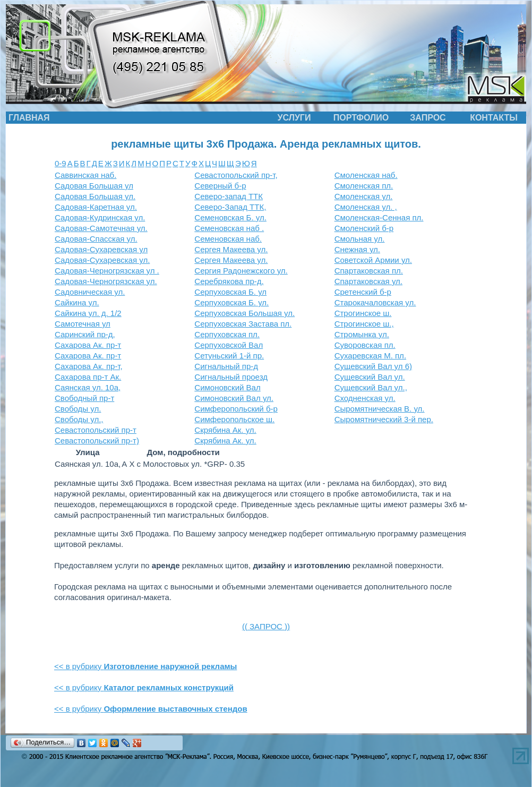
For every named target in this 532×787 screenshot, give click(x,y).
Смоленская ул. (364, 196)
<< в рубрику (145, 666)
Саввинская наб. (85, 175)
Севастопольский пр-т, (236, 175)
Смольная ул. (360, 239)
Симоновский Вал (227, 387)
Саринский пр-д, (85, 334)
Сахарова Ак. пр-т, (89, 366)
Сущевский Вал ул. (370, 377)
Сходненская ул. (365, 398)
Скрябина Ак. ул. (225, 430)
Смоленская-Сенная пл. (379, 217)
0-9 (61, 163)
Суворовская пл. (365, 345)
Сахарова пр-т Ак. (88, 377)
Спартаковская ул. (368, 281)
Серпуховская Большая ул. (244, 313)
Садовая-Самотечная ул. (101, 228)
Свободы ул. (78, 409)
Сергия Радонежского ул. (241, 271)
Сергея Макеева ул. (231, 249)
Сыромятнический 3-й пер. (384, 419)
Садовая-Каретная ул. (96, 207)
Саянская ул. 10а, (88, 387)
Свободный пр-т (84, 398)
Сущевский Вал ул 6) (373, 366)
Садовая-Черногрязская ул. (106, 281)
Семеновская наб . (229, 228)
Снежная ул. (357, 249)
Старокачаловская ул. (375, 302)
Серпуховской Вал (229, 345)
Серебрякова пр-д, (229, 281)
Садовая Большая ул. (95, 196)
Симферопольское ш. (234, 419)
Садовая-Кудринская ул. (100, 217)
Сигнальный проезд (231, 377)
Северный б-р (220, 186)
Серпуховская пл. (227, 334)
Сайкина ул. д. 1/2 (88, 313)
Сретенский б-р (363, 292)
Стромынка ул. (362, 334)
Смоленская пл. (364, 186)
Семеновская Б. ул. (230, 217)
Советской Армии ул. (373, 260)
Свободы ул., (79, 419)
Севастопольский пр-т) (97, 440)
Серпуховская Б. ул (230, 292)
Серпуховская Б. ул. (231, 302)
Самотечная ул (83, 324)
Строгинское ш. (363, 313)
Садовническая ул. (90, 292)
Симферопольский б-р (236, 409)
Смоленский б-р (364, 228)
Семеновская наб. (228, 239)
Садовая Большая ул (94, 186)
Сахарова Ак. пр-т (88, 345)
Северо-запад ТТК (229, 196)
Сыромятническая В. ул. (380, 409)
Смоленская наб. (366, 175)
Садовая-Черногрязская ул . (107, 271)
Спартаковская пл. (369, 271)
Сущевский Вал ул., (371, 387)
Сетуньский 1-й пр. (229, 356)
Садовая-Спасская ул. (96, 239)
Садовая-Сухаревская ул (101, 249)
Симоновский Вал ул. (234, 398)
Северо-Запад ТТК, (230, 207)
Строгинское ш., (364, 324)
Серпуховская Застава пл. (243, 324)
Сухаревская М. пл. (370, 356)
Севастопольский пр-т (96, 430)
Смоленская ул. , (366, 207)
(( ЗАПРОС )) (266, 626)
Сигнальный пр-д (226, 366)
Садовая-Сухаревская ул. (102, 260)
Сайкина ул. (77, 302)
